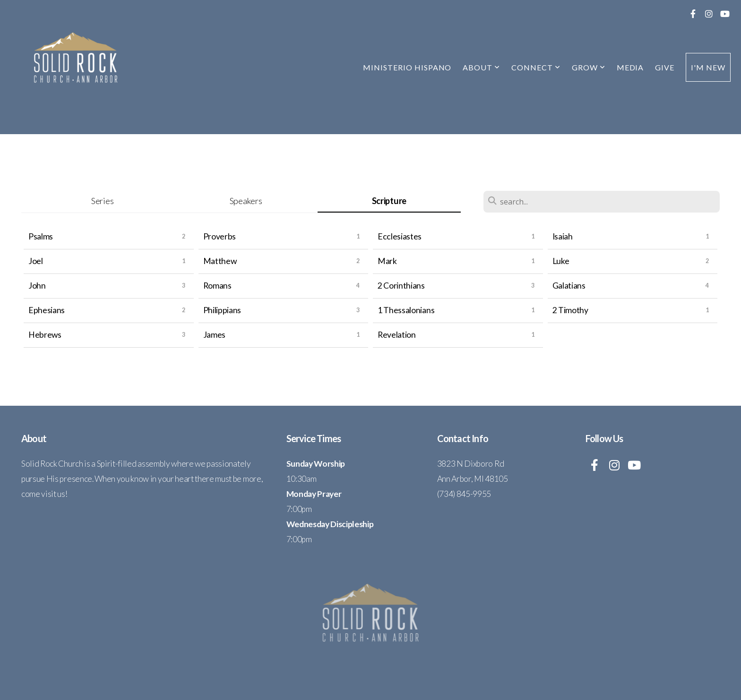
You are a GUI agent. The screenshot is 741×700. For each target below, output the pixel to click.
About (481, 67)
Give (665, 67)
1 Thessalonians (406, 310)
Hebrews (45, 335)
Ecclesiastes (400, 236)
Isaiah (563, 236)
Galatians (569, 286)
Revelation (397, 335)
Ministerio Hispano (407, 67)
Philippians (222, 310)
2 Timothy (570, 310)
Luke (561, 261)
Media (630, 67)
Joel (36, 261)
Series (102, 201)
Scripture (389, 201)
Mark (387, 261)
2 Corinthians (401, 286)
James (214, 335)
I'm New (708, 67)
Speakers (246, 201)
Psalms (41, 236)
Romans (217, 286)
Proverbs (220, 236)
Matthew (220, 261)
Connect (536, 67)
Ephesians (47, 310)
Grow (589, 67)
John (37, 286)
